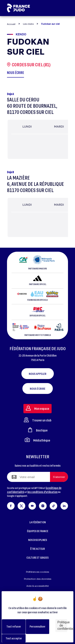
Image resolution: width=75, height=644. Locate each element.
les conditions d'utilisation (42, 492)
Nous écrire (38, 388)
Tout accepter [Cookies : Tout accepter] (14, 638)
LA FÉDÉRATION (38, 522)
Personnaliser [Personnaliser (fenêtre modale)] (37, 626)
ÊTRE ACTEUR (37, 549)
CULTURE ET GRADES (37, 558)
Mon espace (37, 408)
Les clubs (28, 24)
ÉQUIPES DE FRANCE (38, 531)
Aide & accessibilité (37, 586)
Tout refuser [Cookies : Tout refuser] (14, 626)
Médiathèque (37, 440)
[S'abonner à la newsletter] (59, 477)
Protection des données (38, 579)
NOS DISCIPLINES (38, 540)
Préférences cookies (37, 572)
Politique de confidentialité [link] (62, 625)
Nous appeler (38, 374)
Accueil (11, 24)
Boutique (38, 430)
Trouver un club (38, 420)
